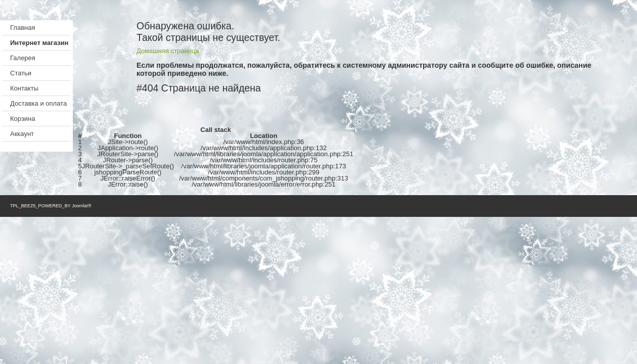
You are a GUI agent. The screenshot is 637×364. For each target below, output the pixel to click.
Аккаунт (22, 134)
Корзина (23, 119)
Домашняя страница (168, 51)
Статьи (21, 73)
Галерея (23, 58)
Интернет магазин (39, 43)
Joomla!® (82, 206)
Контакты (24, 88)
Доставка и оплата (38, 103)
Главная (22, 28)
